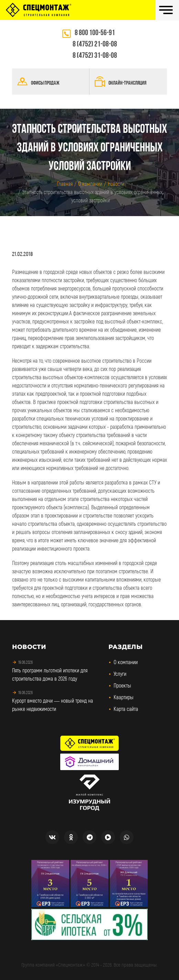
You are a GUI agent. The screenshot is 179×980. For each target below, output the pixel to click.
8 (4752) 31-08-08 (95, 56)
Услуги (120, 674)
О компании (126, 662)
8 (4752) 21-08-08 (95, 45)
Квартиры (124, 697)
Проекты (122, 685)
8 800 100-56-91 (95, 33)
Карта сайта (126, 709)
